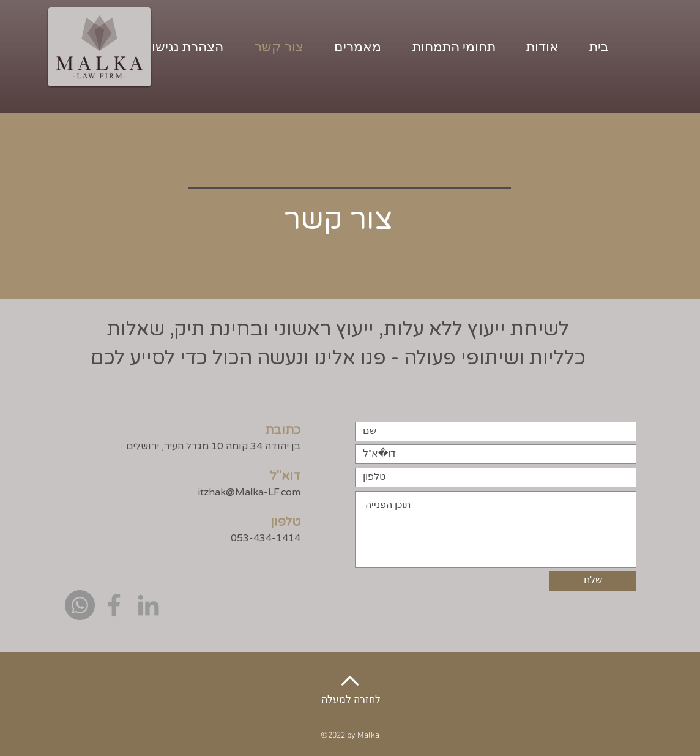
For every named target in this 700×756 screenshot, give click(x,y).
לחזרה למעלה (351, 700)
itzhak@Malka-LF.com (249, 492)
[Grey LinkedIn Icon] (148, 605)
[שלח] (593, 581)
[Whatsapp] (80, 605)
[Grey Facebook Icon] (114, 605)
